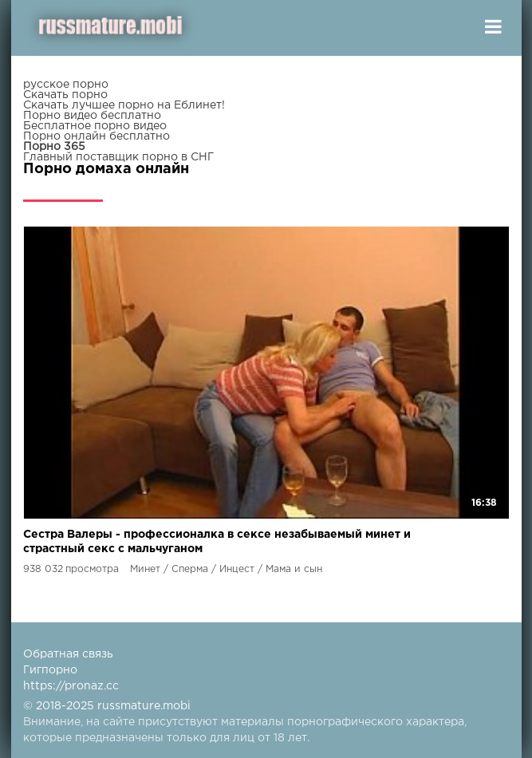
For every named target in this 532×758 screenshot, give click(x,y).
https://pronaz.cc (71, 686)
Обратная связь (68, 654)
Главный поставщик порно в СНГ (118, 157)
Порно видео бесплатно (92, 116)
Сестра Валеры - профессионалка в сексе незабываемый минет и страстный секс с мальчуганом (217, 542)
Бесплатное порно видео (95, 126)
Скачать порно (65, 95)
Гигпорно (50, 670)
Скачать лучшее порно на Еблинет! (124, 105)
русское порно (66, 85)
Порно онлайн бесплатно (97, 136)
